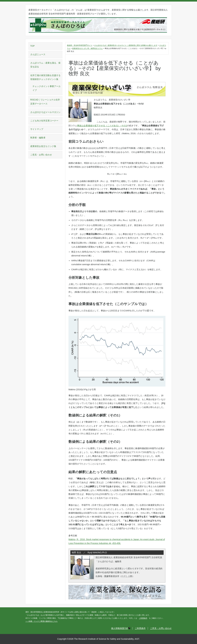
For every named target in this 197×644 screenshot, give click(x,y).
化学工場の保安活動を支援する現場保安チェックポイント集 (45, 77)
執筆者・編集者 (38, 138)
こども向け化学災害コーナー (44, 121)
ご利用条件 (143, 618)
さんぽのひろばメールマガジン (45, 112)
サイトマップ (37, 129)
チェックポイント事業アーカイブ (46, 88)
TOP (33, 46)
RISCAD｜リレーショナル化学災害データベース (45, 102)
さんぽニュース (38, 54)
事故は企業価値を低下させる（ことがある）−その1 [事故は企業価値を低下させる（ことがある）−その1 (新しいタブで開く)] (102, 126)
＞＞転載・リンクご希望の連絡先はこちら (41, 621)
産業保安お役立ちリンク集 (43, 146)
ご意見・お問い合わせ (41, 155)
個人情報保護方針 (121, 628)
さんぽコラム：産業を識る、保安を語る (45, 65)
